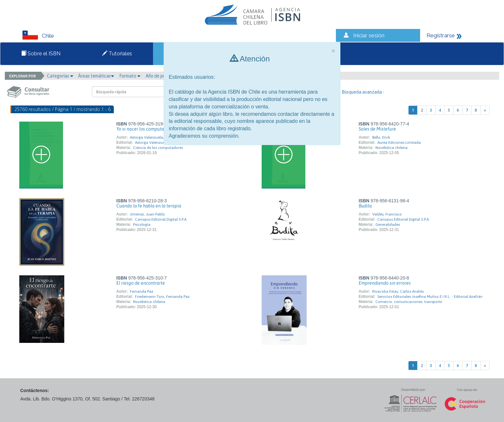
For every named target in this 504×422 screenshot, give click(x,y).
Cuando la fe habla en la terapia (149, 206)
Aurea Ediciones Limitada (399, 142)
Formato (130, 76)
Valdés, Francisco (387, 214)
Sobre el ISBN (41, 54)
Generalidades (388, 225)
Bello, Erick (381, 137)
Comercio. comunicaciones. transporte (409, 302)
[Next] (485, 110)
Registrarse (441, 35)
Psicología (142, 225)
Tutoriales (117, 54)
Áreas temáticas (96, 76)
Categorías (60, 76)
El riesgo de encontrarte (141, 283)
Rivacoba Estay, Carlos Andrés (398, 291)
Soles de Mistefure (377, 129)
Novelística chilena (392, 148)
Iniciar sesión (369, 35)
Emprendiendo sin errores (385, 283)
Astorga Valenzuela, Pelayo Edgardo (161, 137)
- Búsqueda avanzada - (362, 92)
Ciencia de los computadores (158, 148)
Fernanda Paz (142, 291)
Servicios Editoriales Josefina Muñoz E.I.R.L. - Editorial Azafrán (430, 297)
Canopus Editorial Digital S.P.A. (161, 219)
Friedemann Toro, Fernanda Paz (162, 297)
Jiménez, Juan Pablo (147, 214)
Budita (365, 206)
